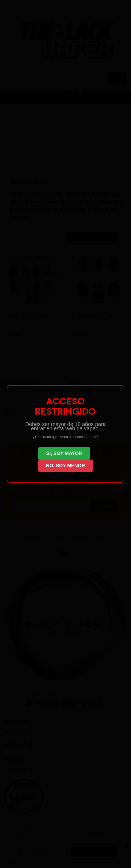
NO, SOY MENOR (66, 466)
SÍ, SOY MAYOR (64, 453)
